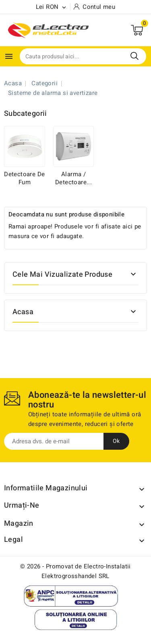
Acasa (23, 312)
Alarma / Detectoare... (73, 178)
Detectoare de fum (24, 178)
